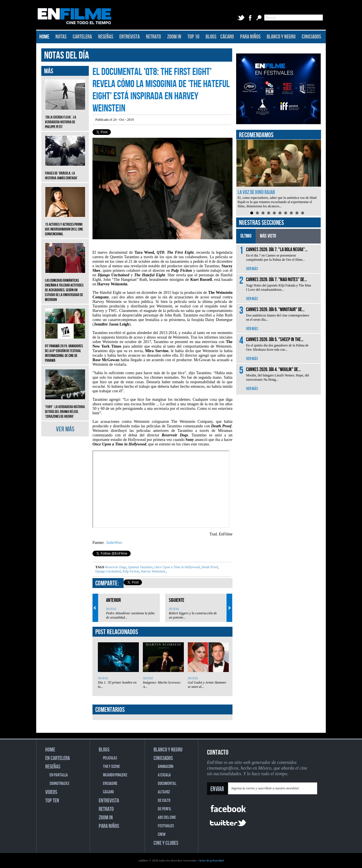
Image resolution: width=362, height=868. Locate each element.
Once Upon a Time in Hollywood (177, 567)
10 (303, 213)
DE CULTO (164, 801)
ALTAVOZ (164, 792)
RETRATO (153, 37)
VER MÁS (65, 429)
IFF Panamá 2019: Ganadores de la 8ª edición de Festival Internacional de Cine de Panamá (65, 349)
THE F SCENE (111, 767)
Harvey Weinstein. (153, 571)
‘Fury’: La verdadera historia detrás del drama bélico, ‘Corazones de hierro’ (65, 407)
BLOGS (211, 37)
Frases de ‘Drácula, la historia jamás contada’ (65, 171)
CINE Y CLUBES (166, 843)
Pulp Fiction (130, 571)
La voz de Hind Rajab (256, 192)
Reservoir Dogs (116, 567)
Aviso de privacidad (211, 860)
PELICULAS (110, 758)
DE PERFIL (164, 809)
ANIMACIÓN (166, 767)
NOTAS (61, 37)
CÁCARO (227, 37)
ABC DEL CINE (167, 818)
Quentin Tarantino (140, 567)
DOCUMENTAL (167, 784)
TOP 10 (193, 37)
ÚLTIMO (246, 236)
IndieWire (114, 543)
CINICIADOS (311, 37)
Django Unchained (108, 571)
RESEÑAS (106, 37)
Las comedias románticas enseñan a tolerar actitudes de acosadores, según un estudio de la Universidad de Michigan (65, 286)
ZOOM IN (174, 37)
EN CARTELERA (58, 758)
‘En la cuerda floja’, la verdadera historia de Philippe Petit (65, 118)
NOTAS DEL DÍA (67, 56)
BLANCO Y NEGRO (281, 37)
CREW (162, 834)
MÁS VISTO (268, 236)
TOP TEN (52, 801)
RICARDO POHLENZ (115, 775)
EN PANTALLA (59, 775)
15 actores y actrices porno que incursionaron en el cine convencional (65, 225)
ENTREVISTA (130, 37)
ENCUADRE (110, 784)
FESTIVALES (166, 826)
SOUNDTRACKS (59, 784)
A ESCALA (164, 775)
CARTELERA (82, 37)
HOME (44, 37)
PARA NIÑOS (250, 37)
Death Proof (209, 567)
